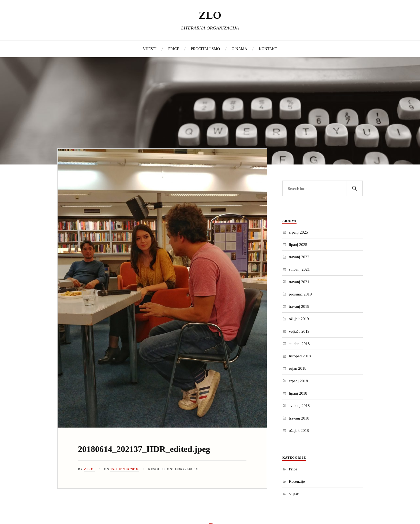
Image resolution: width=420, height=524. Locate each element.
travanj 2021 (299, 282)
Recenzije (297, 481)
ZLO (210, 15)
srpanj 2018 (298, 381)
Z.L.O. (89, 469)
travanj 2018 (299, 418)
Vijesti (294, 494)
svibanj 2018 (299, 405)
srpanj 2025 (298, 232)
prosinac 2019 (300, 294)
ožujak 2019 (299, 319)
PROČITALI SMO (205, 49)
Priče (293, 469)
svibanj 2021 (299, 269)
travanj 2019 (299, 306)
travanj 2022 (299, 257)
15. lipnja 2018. (125, 469)
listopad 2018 (300, 356)
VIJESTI (150, 49)
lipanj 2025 (298, 244)
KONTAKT (268, 49)
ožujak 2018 (299, 430)
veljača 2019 (299, 331)
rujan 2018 (297, 368)
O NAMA (239, 49)
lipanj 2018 (298, 393)
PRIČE (174, 49)
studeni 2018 (299, 344)
